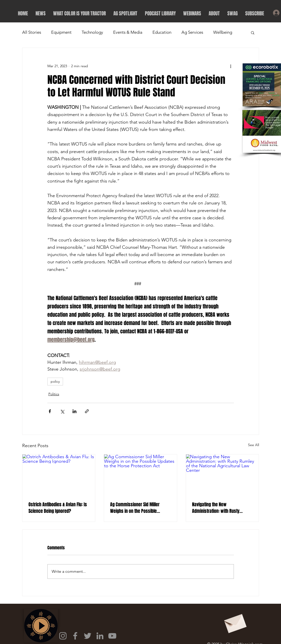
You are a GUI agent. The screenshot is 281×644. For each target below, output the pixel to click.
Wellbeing (223, 32)
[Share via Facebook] (50, 411)
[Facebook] (75, 636)
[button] (253, 32)
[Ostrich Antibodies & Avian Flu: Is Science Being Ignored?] (59, 475)
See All (254, 445)
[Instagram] (63, 636)
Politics (54, 394)
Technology (92, 32)
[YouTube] (112, 636)
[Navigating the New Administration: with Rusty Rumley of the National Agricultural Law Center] (222, 475)
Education (162, 32)
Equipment (61, 32)
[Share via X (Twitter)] (62, 411)
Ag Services (192, 32)
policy (55, 381)
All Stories (32, 32)
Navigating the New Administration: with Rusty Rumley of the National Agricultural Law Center (216, 508)
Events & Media (128, 32)
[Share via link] (87, 411)
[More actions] (231, 66)
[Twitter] (88, 636)
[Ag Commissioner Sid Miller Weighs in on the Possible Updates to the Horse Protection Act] (140, 475)
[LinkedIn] (100, 636)
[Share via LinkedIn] (74, 411)
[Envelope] (235, 622)
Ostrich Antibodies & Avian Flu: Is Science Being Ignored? (58, 508)
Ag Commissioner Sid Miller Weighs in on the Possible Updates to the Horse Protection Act (139, 508)
